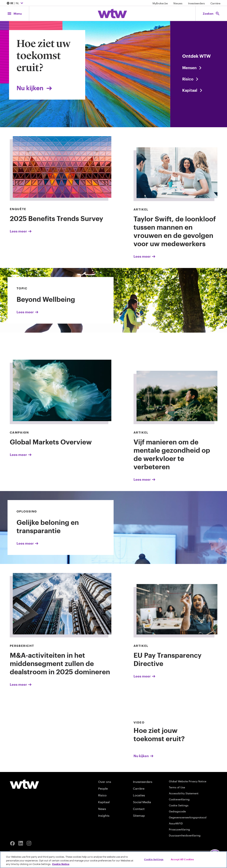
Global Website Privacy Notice (188, 781)
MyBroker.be (160, 3)
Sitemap (139, 815)
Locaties (139, 795)
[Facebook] (12, 843)
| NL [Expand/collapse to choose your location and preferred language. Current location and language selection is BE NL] (15, 3)
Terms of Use (177, 787)
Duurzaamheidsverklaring (185, 835)
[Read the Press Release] (199, 68)
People (103, 788)
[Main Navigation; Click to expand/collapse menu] (14, 13)
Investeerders (196, 3)
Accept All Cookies (182, 859)
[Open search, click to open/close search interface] (211, 13)
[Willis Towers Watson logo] (24, 784)
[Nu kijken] (167, 739)
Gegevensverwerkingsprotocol (188, 817)
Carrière (215, 3)
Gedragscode (177, 811)
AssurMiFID (176, 823)
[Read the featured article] (199, 79)
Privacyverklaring (179, 829)
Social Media (142, 802)
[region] (113, 860)
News (102, 809)
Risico (102, 795)
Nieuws (178, 3)
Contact (139, 809)
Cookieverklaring (179, 799)
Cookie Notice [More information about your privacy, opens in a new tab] (61, 864)
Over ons (105, 782)
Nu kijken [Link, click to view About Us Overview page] (35, 88)
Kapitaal (104, 802)
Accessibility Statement (184, 793)
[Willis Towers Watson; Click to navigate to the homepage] (112, 14)
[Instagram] (29, 843)
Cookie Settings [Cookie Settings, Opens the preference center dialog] (154, 859)
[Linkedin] (21, 843)
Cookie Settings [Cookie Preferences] (179, 805)
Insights (104, 815)
